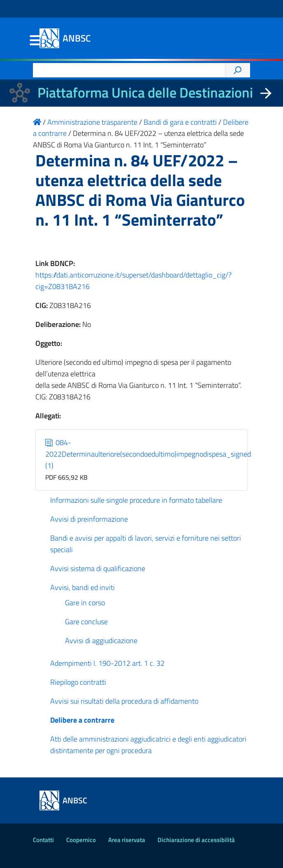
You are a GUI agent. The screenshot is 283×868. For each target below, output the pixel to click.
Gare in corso (85, 603)
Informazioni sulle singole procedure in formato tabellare (136, 500)
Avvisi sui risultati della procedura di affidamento (124, 701)
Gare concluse (86, 622)
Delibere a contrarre (82, 720)
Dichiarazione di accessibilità (196, 840)
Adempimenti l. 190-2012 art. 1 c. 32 (107, 663)
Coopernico (81, 840)
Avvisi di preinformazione (89, 519)
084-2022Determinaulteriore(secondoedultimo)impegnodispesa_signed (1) (148, 454)
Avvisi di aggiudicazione (101, 640)
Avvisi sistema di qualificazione (98, 568)
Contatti (43, 840)
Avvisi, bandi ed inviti (82, 587)
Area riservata (127, 840)
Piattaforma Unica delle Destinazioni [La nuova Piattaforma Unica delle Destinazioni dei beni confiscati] (145, 92)
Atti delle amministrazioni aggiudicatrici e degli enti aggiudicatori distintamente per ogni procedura (148, 745)
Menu (35, 41)
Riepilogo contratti (78, 682)
